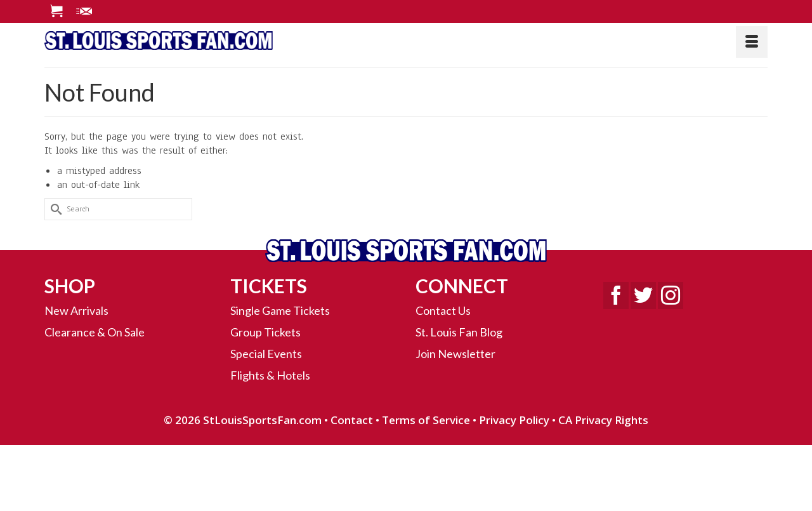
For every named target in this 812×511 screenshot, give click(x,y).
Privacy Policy (514, 420)
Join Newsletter (455, 354)
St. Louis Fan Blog (459, 332)
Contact (352, 420)
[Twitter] (643, 295)
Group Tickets (265, 332)
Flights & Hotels (270, 375)
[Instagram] (671, 295)
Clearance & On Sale (95, 332)
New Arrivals (76, 310)
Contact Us (443, 310)
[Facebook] (616, 295)
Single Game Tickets (280, 310)
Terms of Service (426, 420)
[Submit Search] (54, 209)
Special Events (266, 354)
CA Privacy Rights (603, 420)
